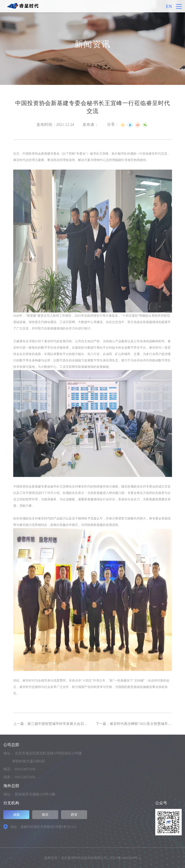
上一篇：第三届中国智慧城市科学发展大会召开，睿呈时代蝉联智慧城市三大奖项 (77, 724)
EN (169, 6)
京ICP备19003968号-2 (125, 858)
